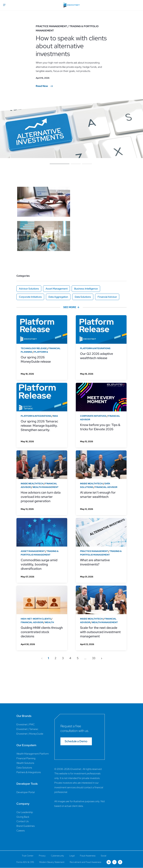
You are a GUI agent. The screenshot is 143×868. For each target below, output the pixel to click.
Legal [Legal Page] (72, 856)
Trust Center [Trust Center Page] (28, 856)
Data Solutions (83, 297)
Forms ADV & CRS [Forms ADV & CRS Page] (25, 862)
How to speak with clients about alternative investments (71, 46)
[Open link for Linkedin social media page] (109, 862)
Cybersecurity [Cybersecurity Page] (57, 856)
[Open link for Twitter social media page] (114, 862)
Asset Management (57, 289)
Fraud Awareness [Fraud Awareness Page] (88, 856)
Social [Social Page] (103, 856)
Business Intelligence (86, 289)
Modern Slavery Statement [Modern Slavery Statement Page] (52, 862)
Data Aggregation (58, 297)
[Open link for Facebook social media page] (120, 862)
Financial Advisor (107, 297)
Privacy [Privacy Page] (42, 856)
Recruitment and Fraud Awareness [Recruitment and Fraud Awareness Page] (85, 862)
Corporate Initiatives (30, 297)
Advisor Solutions (29, 289)
